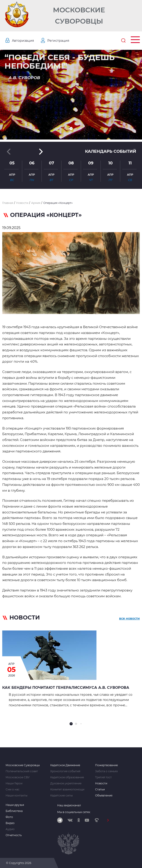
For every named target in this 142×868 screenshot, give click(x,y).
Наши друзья (15, 805)
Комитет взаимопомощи (67, 789)
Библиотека (14, 811)
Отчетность (14, 835)
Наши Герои (14, 783)
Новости (101, 783)
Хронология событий (65, 771)
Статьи (100, 789)
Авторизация (23, 41)
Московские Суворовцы (79, 16)
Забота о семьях (106, 771)
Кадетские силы (61, 796)
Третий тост (103, 777)
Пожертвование (106, 765)
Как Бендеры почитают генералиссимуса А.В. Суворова (66, 688)
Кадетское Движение (65, 765)
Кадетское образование (67, 777)
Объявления (104, 796)
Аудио (10, 829)
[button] (71, 129)
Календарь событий (111, 151)
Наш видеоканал (69, 805)
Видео (10, 823)
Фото (9, 817)
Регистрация (58, 41)
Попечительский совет (22, 771)
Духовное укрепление (66, 783)
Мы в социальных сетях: (74, 812)
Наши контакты (16, 796)
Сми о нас (13, 789)
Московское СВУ (18, 777)
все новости (129, 618)
